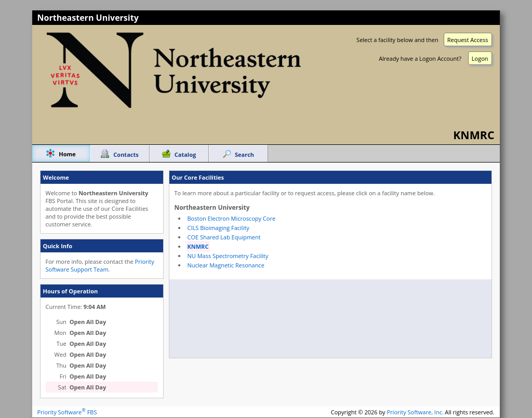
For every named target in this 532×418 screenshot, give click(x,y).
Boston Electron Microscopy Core (232, 218)
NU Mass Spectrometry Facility (228, 256)
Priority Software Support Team (100, 265)
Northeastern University (88, 18)
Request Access (468, 40)
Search (244, 154)
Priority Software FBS (67, 412)
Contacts (126, 154)
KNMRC (198, 246)
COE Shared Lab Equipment (224, 237)
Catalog (185, 154)
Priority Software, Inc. (415, 412)
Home (67, 154)
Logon (480, 58)
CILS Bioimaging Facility (218, 228)
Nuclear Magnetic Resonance (226, 265)
